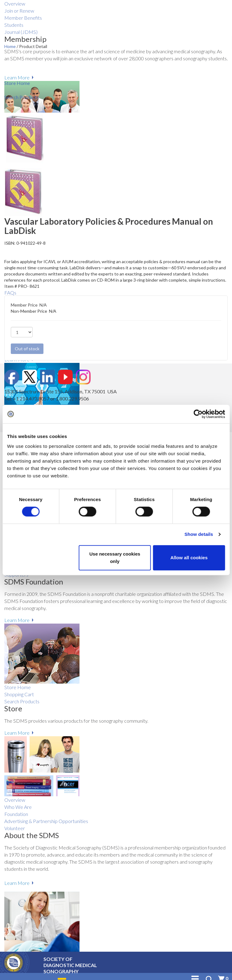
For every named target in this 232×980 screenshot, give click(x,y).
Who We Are (18, 807)
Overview (15, 4)
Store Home (18, 687)
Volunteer (15, 828)
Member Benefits (23, 18)
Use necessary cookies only (115, 558)
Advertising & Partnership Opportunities (46, 821)
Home (10, 46)
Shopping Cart (19, 694)
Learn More (17, 77)
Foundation (16, 814)
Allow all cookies (189, 558)
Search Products (22, 701)
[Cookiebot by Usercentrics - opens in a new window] (198, 414)
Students (14, 25)
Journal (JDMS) (21, 32)
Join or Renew (19, 11)
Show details (199, 534)
